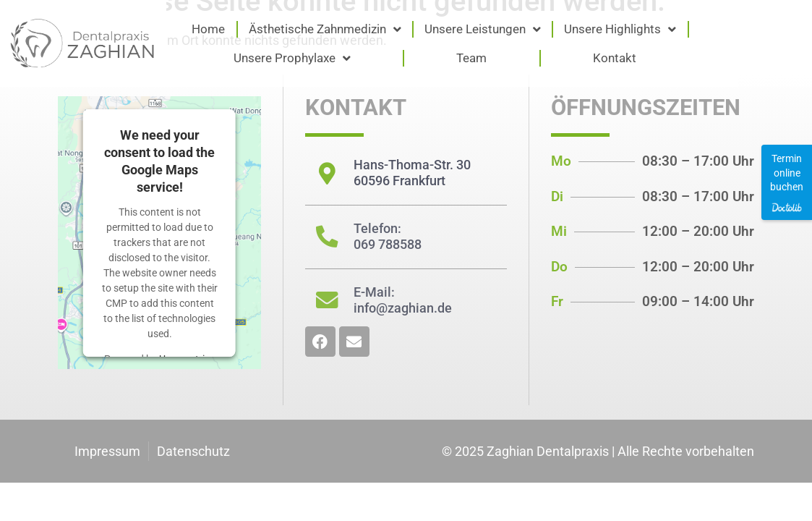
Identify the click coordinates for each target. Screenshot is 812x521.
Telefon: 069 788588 (387, 236)
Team (471, 58)
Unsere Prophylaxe (292, 58)
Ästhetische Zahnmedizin (325, 29)
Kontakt (615, 58)
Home (208, 29)
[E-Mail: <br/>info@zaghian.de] (327, 299)
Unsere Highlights (620, 29)
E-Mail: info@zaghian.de (402, 298)
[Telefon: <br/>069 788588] (327, 236)
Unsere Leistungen (483, 29)
